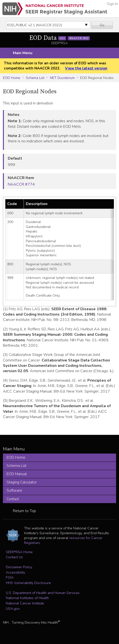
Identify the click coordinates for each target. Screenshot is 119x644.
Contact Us (14, 557)
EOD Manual (17, 474)
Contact (13, 499)
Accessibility (15, 572)
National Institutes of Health (27, 598)
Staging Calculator (22, 482)
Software (14, 490)
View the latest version (86, 68)
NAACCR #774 (21, 184)
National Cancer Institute (25, 603)
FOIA (10, 577)
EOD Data (60, 38)
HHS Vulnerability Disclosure (28, 583)
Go (102, 25)
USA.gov (13, 609)
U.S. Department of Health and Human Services (43, 593)
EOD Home (12, 78)
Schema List (35, 78)
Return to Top (24, 511)
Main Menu (23, 53)
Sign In (112, 4)
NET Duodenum (62, 78)
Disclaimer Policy (19, 567)
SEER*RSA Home (19, 552)
